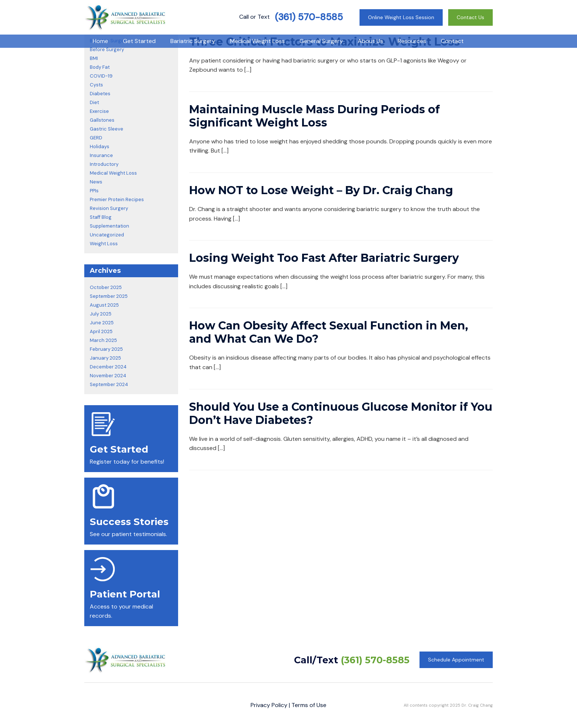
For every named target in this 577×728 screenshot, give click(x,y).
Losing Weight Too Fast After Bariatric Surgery (324, 258)
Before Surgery (107, 49)
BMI (94, 58)
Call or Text (291, 17)
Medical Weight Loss (113, 173)
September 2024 (109, 384)
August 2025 (104, 305)
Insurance (101, 155)
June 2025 (102, 323)
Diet (94, 102)
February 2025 (106, 349)
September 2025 (109, 296)
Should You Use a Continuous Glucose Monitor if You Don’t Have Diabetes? (341, 413)
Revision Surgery (109, 208)
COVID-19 (101, 76)
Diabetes (100, 94)
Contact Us (470, 17)
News (96, 182)
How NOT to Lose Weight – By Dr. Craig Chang (321, 190)
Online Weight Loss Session (401, 17)
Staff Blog (101, 217)
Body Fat (100, 67)
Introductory (104, 164)
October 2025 (106, 287)
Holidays (100, 147)
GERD (96, 138)
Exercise (99, 111)
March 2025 (103, 340)
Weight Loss (104, 244)
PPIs (94, 191)
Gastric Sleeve (107, 129)
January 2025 (105, 358)
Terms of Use (309, 705)
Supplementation (109, 226)
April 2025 (101, 331)
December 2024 (108, 367)
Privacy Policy (269, 705)
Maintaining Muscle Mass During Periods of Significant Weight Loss (314, 116)
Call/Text (352, 660)
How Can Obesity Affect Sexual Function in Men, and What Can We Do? (329, 332)
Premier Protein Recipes (117, 199)
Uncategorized (107, 235)
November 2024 (108, 376)
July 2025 (101, 314)
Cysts (96, 85)
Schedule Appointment (456, 660)
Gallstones (102, 120)
